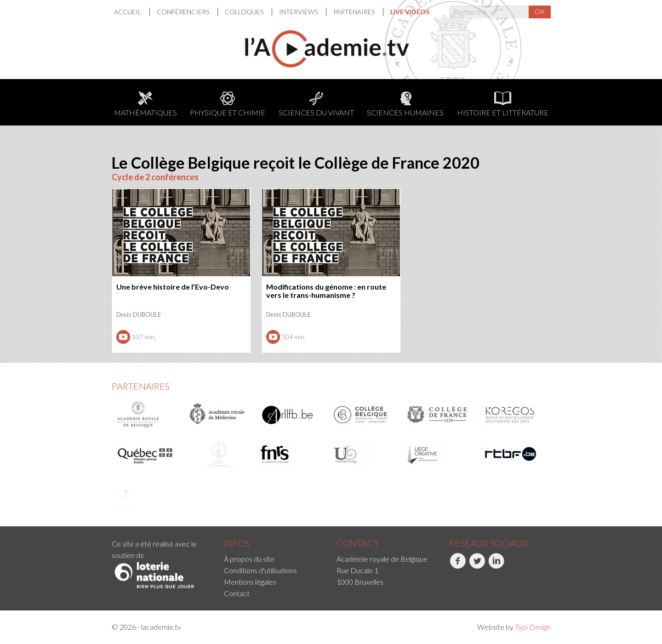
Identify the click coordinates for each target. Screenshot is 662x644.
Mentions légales (250, 582)
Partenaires (355, 12)
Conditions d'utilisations (260, 570)
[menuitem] (132, 12)
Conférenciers (184, 12)
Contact (237, 593)
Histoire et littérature (503, 104)
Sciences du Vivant (316, 104)
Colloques (245, 12)
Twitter (477, 566)
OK (540, 11)
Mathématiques (146, 104)
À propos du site (249, 559)
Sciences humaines (405, 104)
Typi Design (533, 627)
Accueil (128, 12)
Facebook (458, 566)
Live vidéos (410, 12)
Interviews (299, 12)
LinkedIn (496, 566)
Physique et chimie (228, 104)
